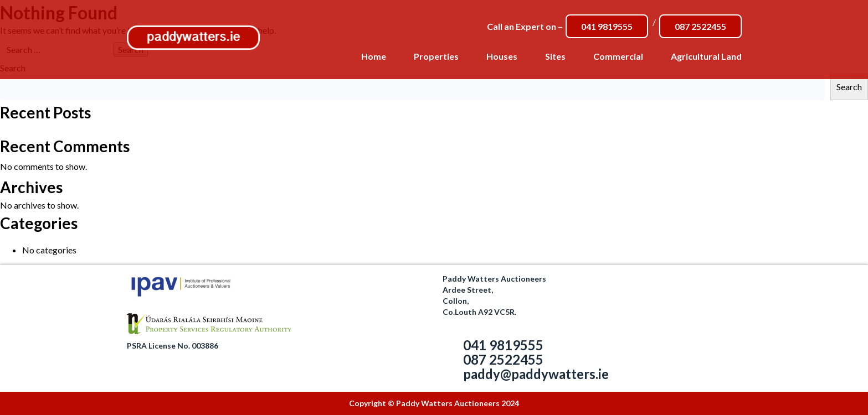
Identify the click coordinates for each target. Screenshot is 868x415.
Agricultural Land (706, 56)
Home (374, 56)
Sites (555, 56)
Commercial (618, 56)
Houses (502, 56)
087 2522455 (700, 26)
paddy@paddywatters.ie (536, 374)
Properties (436, 56)
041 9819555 (607, 26)
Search (849, 87)
